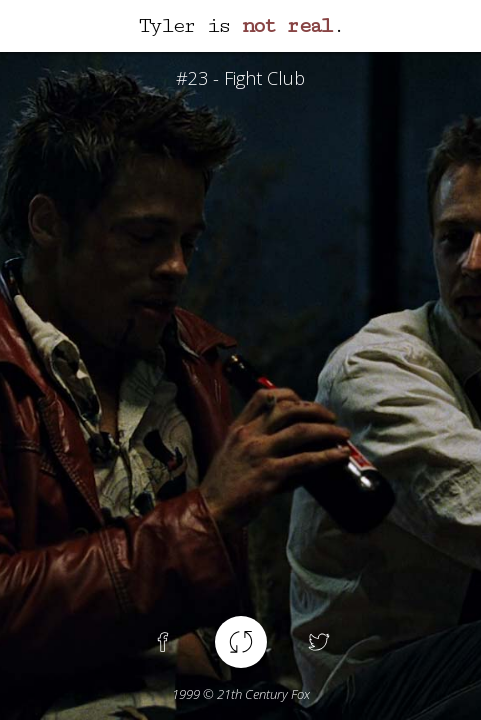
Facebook (163, 642)
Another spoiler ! (241, 642)
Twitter (319, 642)
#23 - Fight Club (240, 78)
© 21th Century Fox (241, 694)
